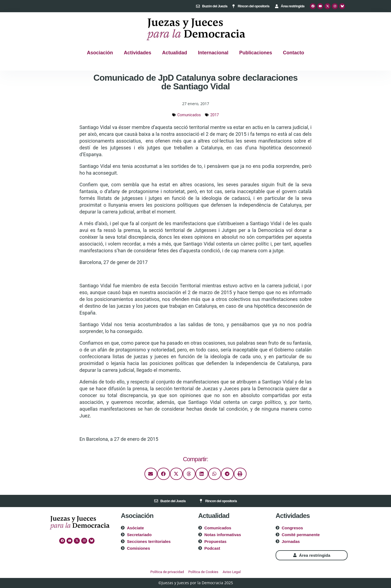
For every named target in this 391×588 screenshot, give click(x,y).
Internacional (213, 53)
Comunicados (189, 115)
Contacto (294, 53)
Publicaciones (256, 53)
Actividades (138, 53)
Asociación (100, 53)
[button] (151, 474)
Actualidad (175, 53)
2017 (214, 115)
